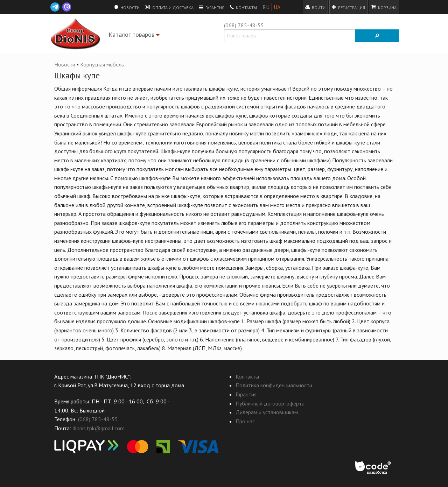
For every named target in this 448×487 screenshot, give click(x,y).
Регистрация (348, 7)
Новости (127, 7)
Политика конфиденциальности (274, 385)
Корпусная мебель (102, 64)
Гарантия (212, 7)
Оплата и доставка (169, 7)
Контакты (243, 7)
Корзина (384, 7)
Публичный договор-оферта (270, 403)
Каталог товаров (135, 36)
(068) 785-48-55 (244, 25)
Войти (315, 7)
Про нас (245, 421)
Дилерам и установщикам (267, 412)
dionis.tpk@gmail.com (99, 428)
